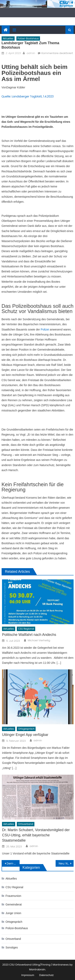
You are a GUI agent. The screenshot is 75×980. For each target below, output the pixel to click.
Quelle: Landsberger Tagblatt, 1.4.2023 (28, 96)
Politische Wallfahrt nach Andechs (29, 635)
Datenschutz (46, 975)
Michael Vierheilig (39, 640)
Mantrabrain (37, 969)
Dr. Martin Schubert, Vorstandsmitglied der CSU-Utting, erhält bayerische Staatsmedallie (36, 835)
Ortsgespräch (26, 729)
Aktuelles (8, 38)
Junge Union (13, 913)
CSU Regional (26, 629)
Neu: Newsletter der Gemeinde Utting (66, 863)
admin (31, 53)
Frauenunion (13, 896)
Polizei (45, 329)
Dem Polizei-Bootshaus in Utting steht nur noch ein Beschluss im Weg (13, 863)
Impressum (28, 975)
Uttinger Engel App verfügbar (25, 735)
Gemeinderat (14, 904)
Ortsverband (25, 824)
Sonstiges (12, 947)
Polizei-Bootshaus (28, 38)
